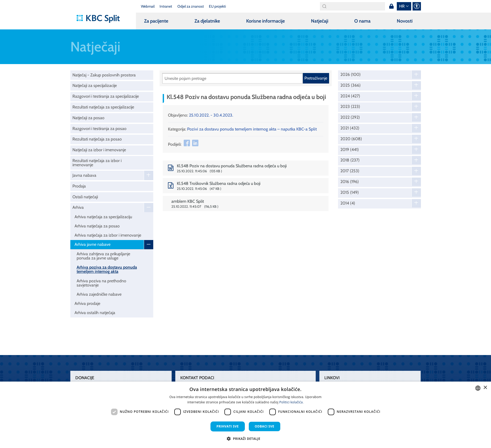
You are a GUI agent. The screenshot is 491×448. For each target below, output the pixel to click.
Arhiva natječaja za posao (97, 226)
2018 (350, 160)
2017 (350, 171)
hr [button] (402, 6)
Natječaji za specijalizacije (95, 85)
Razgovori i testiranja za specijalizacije (106, 96)
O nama (362, 21)
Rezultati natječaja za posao (97, 139)
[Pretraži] (233, 78)
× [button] (485, 388)
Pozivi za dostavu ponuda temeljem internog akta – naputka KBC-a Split (252, 129)
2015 (350, 192)
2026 (350, 75)
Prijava (392, 6)
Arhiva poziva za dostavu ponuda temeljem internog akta (107, 269)
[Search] (352, 6)
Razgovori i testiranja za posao (99, 129)
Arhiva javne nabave (93, 244)
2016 (350, 182)
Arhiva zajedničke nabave (99, 294)
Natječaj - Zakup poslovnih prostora (104, 75)
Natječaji (320, 21)
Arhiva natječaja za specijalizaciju (103, 217)
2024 (350, 96)
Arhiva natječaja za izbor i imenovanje (108, 235)
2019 (350, 150)
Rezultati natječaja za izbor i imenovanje (97, 163)
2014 (348, 203)
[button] (245, 439)
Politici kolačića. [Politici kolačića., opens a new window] (291, 402)
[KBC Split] (101, 19)
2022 (350, 117)
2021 (350, 128)
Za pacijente (156, 21)
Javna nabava (84, 175)
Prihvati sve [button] (228, 426)
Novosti (405, 21)
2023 (350, 107)
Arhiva (78, 207)
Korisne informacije (265, 21)
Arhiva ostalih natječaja (95, 313)
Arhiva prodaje (87, 303)
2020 (351, 139)
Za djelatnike (207, 21)
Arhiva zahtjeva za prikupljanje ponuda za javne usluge (103, 256)
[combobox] (478, 388)
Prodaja (79, 186)
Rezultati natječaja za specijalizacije (103, 107)
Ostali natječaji (85, 197)
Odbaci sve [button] (265, 426)
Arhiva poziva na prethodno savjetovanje (101, 283)
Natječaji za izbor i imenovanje (99, 150)
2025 (350, 85)
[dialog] (245, 415)
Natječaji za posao (88, 118)
